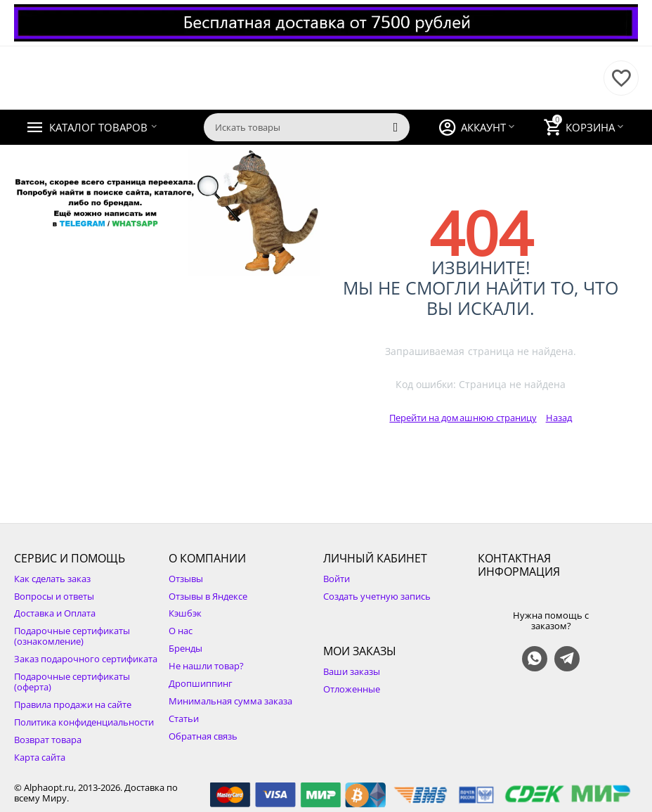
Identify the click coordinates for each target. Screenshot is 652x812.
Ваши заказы (352, 671)
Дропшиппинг (201, 683)
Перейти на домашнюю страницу (463, 418)
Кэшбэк (185, 613)
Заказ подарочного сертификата (86, 659)
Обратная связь (203, 736)
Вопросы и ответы (54, 596)
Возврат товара (48, 740)
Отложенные (352, 689)
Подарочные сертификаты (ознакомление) (72, 636)
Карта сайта (40, 757)
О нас (181, 631)
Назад (559, 418)
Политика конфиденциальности (84, 722)
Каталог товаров (98, 127)
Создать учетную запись (377, 596)
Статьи (184, 718)
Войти (337, 579)
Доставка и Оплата (55, 613)
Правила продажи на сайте (73, 704)
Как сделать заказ (52, 579)
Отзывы (186, 579)
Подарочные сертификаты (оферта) (72, 682)
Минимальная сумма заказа (230, 701)
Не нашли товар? (206, 666)
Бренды (185, 648)
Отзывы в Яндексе (208, 596)
